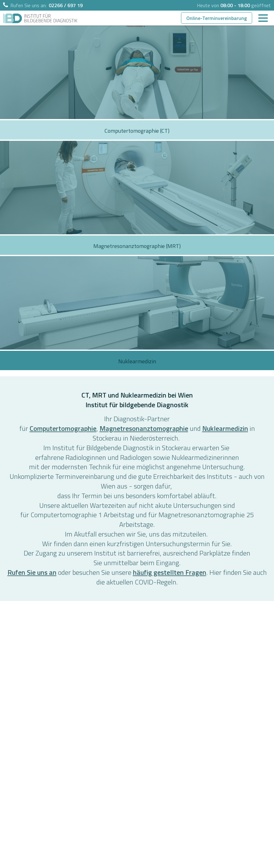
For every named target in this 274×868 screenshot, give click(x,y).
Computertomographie (63, 428)
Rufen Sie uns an (32, 572)
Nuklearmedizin (225, 428)
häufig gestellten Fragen (170, 572)
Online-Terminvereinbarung (217, 18)
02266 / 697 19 (66, 5)
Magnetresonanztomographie (144, 428)
